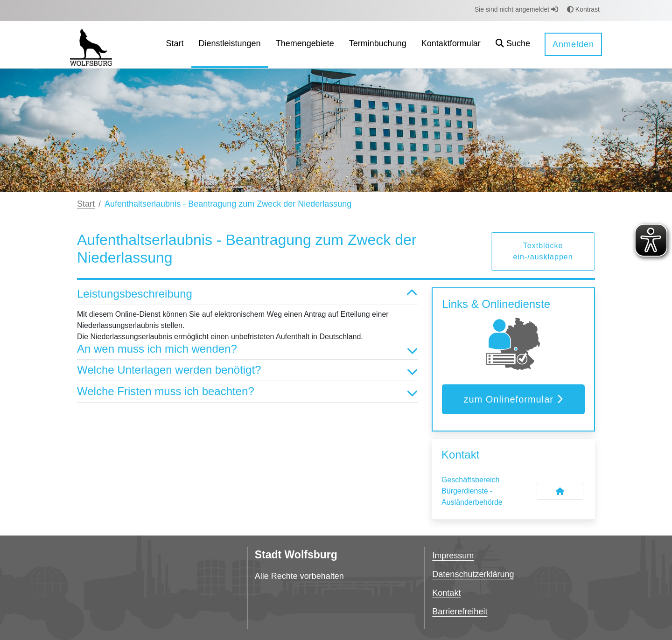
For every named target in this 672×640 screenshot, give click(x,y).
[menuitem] (175, 45)
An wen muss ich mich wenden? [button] (247, 349)
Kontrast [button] (583, 9)
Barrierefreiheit (460, 612)
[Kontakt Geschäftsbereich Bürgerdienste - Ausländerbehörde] (560, 491)
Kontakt (446, 593)
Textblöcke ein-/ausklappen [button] (543, 251)
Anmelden (573, 44)
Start (86, 204)
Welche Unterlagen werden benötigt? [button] (247, 370)
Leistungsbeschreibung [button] (247, 294)
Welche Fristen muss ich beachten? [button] (247, 392)
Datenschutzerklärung (473, 574)
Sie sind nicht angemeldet (516, 9)
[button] (513, 45)
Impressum (453, 556)
